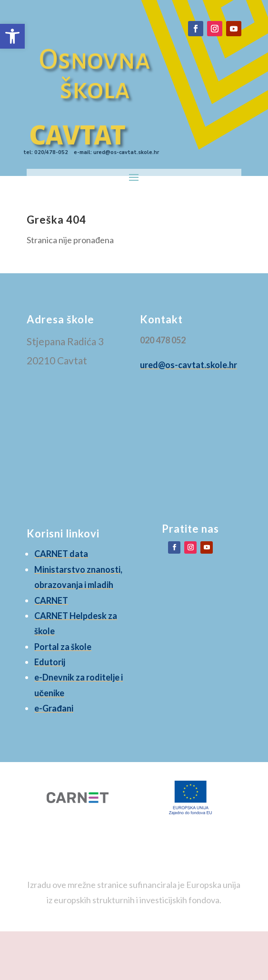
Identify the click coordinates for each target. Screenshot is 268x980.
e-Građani (54, 708)
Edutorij (50, 662)
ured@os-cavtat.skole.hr (189, 365)
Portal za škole (63, 647)
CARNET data (61, 554)
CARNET (51, 600)
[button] (12, 36)
